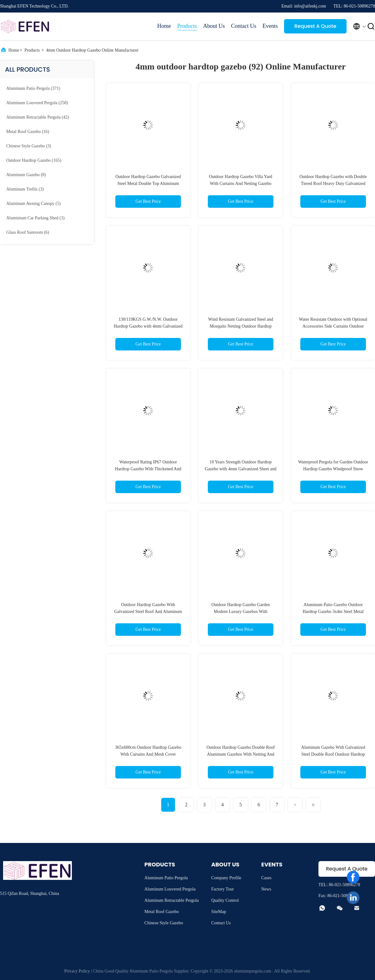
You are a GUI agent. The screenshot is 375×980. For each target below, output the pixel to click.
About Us (214, 26)
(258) (37, 103)
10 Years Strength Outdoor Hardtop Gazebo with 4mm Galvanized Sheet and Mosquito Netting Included (241, 469)
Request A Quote (315, 26)
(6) (28, 232)
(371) (33, 88)
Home (164, 26)
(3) (29, 146)
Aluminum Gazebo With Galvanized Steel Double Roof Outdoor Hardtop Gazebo (333, 754)
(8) (26, 175)
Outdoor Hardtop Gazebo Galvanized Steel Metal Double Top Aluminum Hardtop (148, 184)
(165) (34, 160)
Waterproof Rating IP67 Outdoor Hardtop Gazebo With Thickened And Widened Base (148, 469)
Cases (266, 878)
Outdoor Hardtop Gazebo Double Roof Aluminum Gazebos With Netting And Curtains (241, 754)
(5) (33, 204)
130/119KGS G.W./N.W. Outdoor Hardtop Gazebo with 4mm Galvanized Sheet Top (148, 326)
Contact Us (244, 26)
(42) (38, 117)
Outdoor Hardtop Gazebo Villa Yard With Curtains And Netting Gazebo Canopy (241, 184)
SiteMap (219, 912)
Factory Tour (222, 889)
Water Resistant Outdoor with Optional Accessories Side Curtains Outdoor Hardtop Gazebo (333, 326)
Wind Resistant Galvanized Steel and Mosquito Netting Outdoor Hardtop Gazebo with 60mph (241, 326)
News (266, 889)
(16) (28, 132)
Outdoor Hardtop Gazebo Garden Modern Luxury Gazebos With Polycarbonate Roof (241, 612)
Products (187, 26)
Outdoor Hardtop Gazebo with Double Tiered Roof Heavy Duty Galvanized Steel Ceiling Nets (333, 184)
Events (270, 26)
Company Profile (226, 878)
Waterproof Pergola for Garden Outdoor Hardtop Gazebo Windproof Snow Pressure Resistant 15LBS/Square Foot (333, 469)
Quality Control (225, 900)
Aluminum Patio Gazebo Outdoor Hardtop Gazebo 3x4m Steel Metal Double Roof (333, 612)
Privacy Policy (77, 971)
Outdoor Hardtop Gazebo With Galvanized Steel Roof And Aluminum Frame (148, 612)
